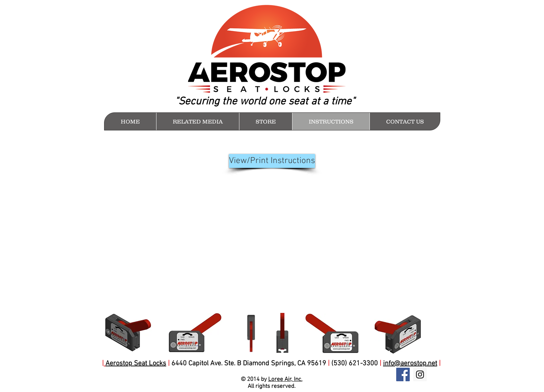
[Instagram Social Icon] (420, 374)
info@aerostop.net (410, 364)
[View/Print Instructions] (272, 161)
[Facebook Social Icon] (403, 374)
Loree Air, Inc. (285, 380)
